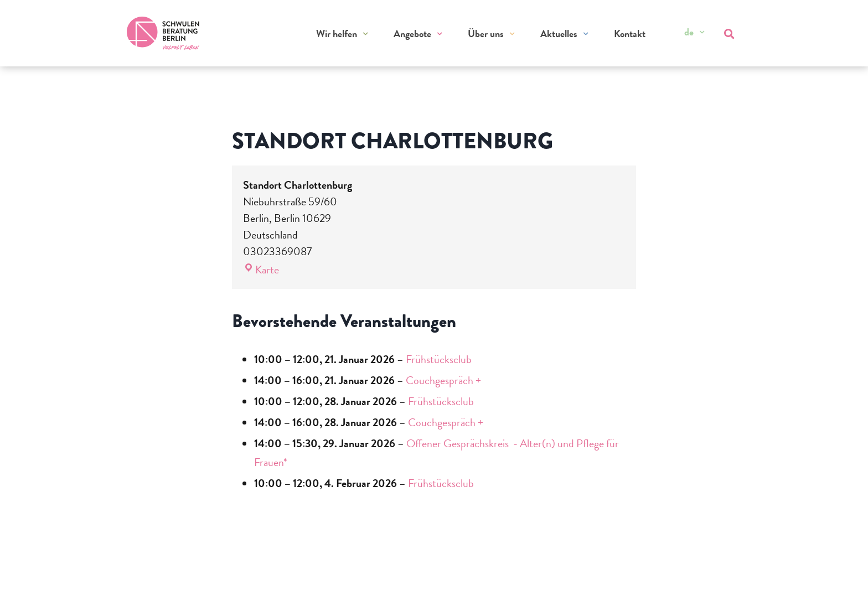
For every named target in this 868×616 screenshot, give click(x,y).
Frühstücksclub (439, 359)
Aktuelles (559, 33)
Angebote (412, 33)
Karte (261, 270)
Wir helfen (337, 33)
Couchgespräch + (443, 380)
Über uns (486, 33)
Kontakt (630, 33)
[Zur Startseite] (163, 33)
